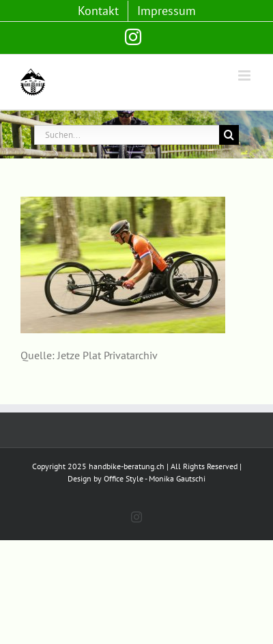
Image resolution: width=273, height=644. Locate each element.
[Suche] (229, 135)
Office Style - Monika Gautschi (155, 478)
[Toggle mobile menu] (245, 75)
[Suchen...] (127, 135)
